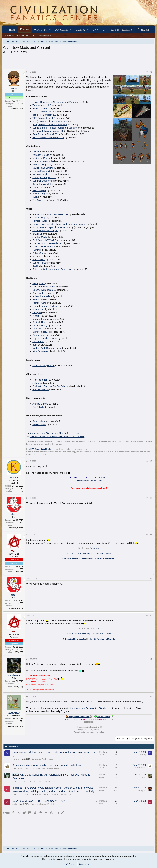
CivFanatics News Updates (74, 558)
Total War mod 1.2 (42, 105)
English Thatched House (45, 338)
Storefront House (41, 332)
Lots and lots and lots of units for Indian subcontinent (59, 224)
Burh (35, 345)
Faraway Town (17, 109)
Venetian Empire (41, 155)
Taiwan (36, 152)
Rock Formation (40, 389)
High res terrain (40, 380)
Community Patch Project (42, 759)
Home (12, 30)
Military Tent (38, 283)
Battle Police (39, 259)
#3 (151, 498)
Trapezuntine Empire (43, 161)
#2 (151, 461)
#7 (151, 659)
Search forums (23, 35)
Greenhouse (39, 335)
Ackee (36, 383)
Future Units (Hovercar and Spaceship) (52, 269)
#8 (151, 696)
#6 (151, 615)
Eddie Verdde (18, 768)
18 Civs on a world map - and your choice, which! (91, 553)
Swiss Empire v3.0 (42, 184)
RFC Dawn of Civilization (41, 449)
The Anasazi (39, 200)
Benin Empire (39, 190)
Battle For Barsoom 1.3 (44, 115)
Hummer (37, 250)
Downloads (61, 30)
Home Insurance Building (45, 306)
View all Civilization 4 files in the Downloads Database (57, 436)
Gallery (80, 30)
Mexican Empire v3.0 (43, 174)
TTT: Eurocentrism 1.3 (44, 118)
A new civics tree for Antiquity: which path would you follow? (47, 765)
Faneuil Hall (38, 309)
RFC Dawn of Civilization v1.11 (48, 137)
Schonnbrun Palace (42, 296)
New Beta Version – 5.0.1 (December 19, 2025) (40, 801)
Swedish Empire (41, 165)
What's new (41, 30)
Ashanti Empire (40, 194)
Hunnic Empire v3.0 (42, 171)
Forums (25, 29)
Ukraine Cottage (41, 319)
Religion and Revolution (79, 717)
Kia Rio (36, 266)
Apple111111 (18, 795)
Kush (35, 197)
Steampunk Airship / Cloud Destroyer (52, 227)
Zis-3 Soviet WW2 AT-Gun (46, 240)
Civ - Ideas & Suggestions (48, 768)
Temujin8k (142, 790)
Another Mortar (40, 237)
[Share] (147, 72)
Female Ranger (40, 221)
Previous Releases (38, 804)
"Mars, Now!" (95, 548)
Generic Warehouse (43, 290)
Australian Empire (41, 158)
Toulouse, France (16, 528)
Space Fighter (39, 263)
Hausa (36, 187)
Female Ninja (39, 218)
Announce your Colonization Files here (89, 708)
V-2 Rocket (38, 256)
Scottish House (40, 322)
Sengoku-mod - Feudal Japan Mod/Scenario (55, 128)
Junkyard (37, 312)
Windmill (37, 316)
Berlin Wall (38, 293)
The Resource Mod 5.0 (44, 112)
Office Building (40, 325)
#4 (151, 535)
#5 (151, 579)
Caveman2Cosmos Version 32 (48, 131)
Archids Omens (40, 404)
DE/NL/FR (19, 572)
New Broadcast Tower (44, 287)
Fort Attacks (38, 407)
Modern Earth (39, 424)
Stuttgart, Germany (15, 726)
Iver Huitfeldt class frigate (45, 230)
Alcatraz (36, 300)
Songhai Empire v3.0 (43, 181)
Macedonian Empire (43, 168)
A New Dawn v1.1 (41, 108)
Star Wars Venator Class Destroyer (50, 214)
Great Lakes (39, 421)
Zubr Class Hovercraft (44, 247)
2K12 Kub (37, 234)
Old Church (38, 341)
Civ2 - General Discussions (44, 782)
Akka (144, 777)
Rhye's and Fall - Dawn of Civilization (52, 795)
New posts (9, 35)
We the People (104, 717)
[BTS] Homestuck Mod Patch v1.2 (50, 124)
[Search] (143, 30)
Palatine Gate (39, 303)
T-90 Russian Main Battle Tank (48, 243)
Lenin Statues (39, 329)
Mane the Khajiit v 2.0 (43, 365)
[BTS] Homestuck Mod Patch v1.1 (50, 121)
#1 (151, 72)
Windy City (19, 686)
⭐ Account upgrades (41, 35)
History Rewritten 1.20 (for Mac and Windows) (56, 102)
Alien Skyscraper (41, 351)
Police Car (38, 253)
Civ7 (95, 30)
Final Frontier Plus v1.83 (45, 134)
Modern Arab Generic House (47, 348)
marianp (16, 759)
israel (21, 491)
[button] (50, 30)
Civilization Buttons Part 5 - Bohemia (51, 386)
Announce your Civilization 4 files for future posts (54, 433)
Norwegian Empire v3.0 (44, 177)
